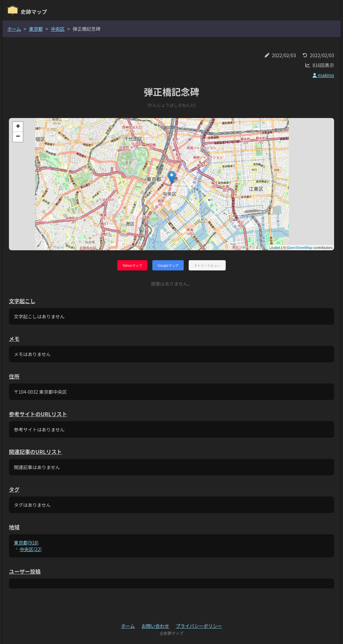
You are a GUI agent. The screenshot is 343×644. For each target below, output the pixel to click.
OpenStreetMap (300, 248)
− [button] (18, 137)
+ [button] (18, 127)
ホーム (14, 29)
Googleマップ (168, 265)
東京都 (36, 29)
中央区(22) (31, 549)
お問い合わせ (155, 626)
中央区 (58, 29)
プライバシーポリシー (199, 626)
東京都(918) (26, 543)
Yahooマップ (132, 265)
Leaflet (275, 248)
